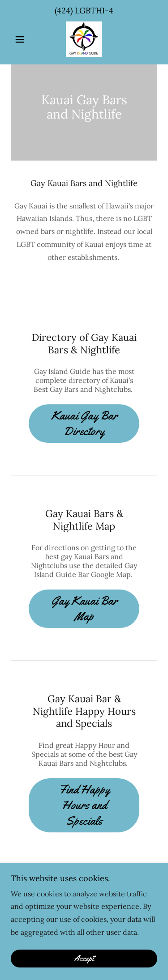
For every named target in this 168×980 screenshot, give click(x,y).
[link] (84, 39)
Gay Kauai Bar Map (84, 609)
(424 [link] (62, 11)
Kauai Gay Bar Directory (84, 424)
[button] (22, 39)
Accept (84, 959)
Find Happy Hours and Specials (84, 805)
